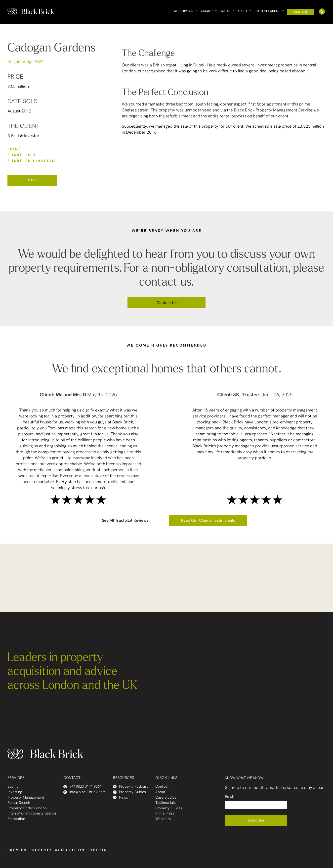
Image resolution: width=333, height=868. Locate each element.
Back (32, 180)
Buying (13, 787)
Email (229, 797)
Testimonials (166, 803)
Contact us (167, 303)
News (121, 797)
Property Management (26, 797)
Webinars (163, 819)
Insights (207, 11)
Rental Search (19, 803)
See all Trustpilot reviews (125, 520)
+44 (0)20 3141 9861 (83, 787)
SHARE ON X (22, 155)
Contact (301, 12)
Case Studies (166, 797)
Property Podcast (130, 787)
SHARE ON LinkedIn (31, 161)
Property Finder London (27, 808)
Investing (15, 792)
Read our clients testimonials (208, 520)
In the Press (165, 813)
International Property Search (32, 813)
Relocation (16, 819)
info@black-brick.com (84, 792)
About (242, 11)
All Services (184, 11)
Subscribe (256, 820)
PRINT (14, 149)
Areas (226, 11)
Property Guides (268, 11)
